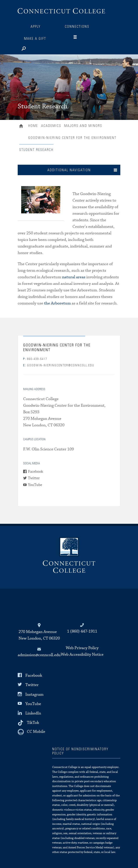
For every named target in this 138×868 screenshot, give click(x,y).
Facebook (35, 472)
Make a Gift (35, 39)
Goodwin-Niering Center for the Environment (72, 138)
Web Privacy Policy (82, 648)
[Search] (37, 48)
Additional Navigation (69, 170)
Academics (51, 126)
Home (22, 126)
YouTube (35, 485)
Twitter (34, 478)
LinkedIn (33, 713)
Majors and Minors (83, 126)
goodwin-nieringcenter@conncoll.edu (59, 365)
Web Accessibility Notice (82, 654)
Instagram (34, 694)
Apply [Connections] (36, 27)
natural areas (74, 277)
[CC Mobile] (31, 732)
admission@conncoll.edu (39, 655)
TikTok (33, 723)
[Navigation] (79, 37)
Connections (77, 27)
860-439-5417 (35, 359)
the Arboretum (57, 303)
